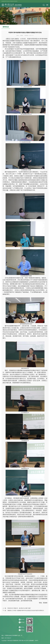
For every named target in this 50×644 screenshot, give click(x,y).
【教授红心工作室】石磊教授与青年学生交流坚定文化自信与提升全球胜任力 (26, 611)
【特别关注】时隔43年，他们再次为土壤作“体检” (19, 608)
